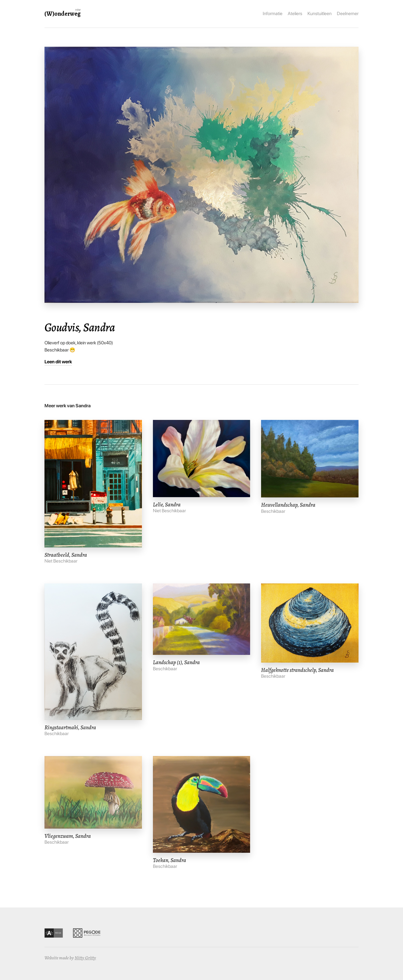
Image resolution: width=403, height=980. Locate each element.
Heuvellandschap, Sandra (288, 505)
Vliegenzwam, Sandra (68, 836)
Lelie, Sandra (167, 505)
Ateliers (295, 13)
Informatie (273, 13)
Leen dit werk (58, 362)
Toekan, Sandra (170, 860)
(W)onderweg (63, 14)
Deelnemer (348, 13)
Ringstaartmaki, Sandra (70, 727)
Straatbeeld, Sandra (66, 555)
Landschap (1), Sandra (176, 662)
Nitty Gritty (85, 958)
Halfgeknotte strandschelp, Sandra (297, 670)
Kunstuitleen (320, 13)
